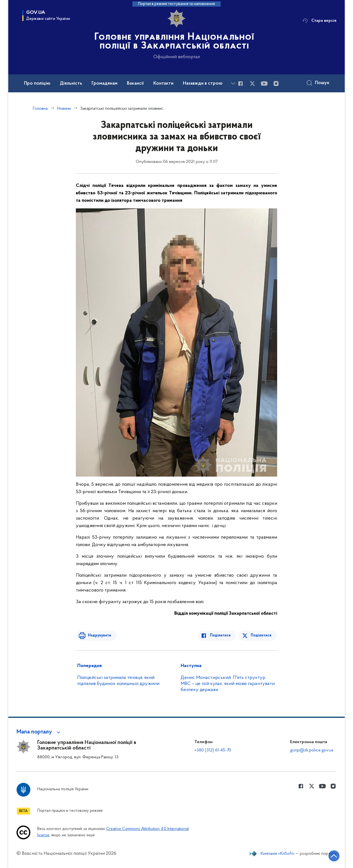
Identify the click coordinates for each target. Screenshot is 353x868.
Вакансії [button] (135, 84)
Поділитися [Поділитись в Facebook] (221, 635)
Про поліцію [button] (37, 84)
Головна (40, 109)
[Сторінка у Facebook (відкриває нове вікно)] (240, 84)
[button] (39, 732)
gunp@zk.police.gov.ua (312, 750)
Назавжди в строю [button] (203, 84)
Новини (64, 109)
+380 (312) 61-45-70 (213, 750)
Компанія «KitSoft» (278, 854)
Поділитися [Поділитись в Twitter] (261, 635)
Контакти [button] (163, 84)
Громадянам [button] (105, 84)
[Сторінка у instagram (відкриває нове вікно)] (276, 84)
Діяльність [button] (71, 84)
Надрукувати (98, 635)
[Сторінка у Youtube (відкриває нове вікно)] (264, 84)
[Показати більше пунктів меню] (233, 83)
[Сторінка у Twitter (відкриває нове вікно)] (252, 84)
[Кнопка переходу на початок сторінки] (332, 856)
